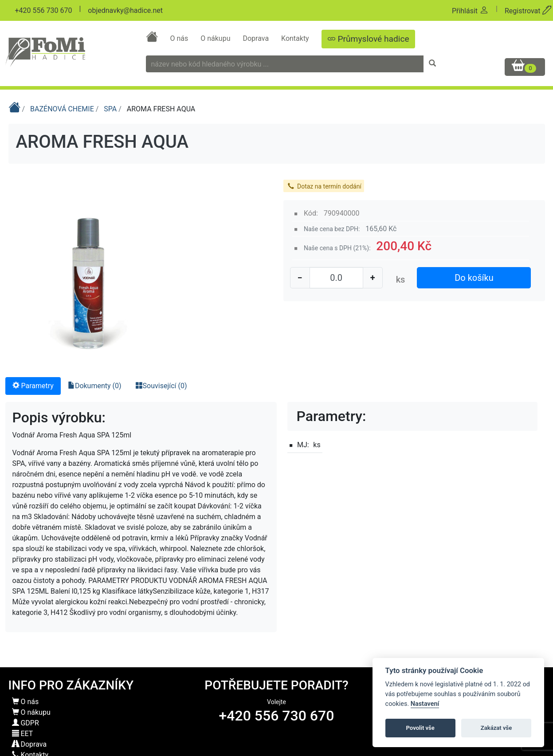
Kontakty (296, 38)
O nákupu (216, 38)
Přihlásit (470, 11)
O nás (180, 38)
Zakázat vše (496, 728)
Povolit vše (420, 728)
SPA (111, 109)
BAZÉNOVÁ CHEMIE (63, 109)
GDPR (25, 723)
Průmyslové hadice (368, 39)
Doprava (257, 38)
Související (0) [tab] (161, 386)
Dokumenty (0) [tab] (95, 386)
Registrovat (528, 11)
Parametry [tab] (33, 386)
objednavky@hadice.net (125, 10)
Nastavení (425, 704)
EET (23, 734)
